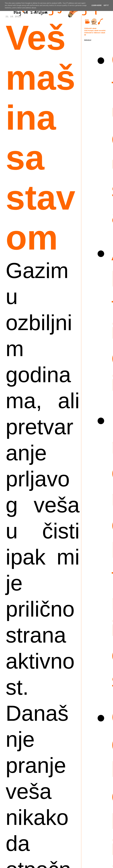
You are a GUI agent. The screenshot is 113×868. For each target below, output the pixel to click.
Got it (106, 5)
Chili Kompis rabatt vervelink (95, 30)
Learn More (96, 5)
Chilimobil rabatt (90, 28)
